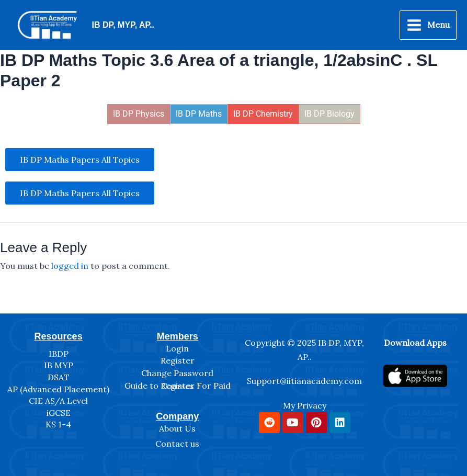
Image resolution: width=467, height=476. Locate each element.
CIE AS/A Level (58, 401)
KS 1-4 (58, 424)
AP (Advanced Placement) (58, 389)
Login (177, 348)
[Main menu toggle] (428, 26)
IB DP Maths (199, 115)
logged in (70, 267)
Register (178, 360)
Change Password (177, 373)
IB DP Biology (329, 115)
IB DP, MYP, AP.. (123, 25)
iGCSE (59, 413)
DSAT (59, 377)
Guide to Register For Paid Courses (178, 386)
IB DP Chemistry (263, 115)
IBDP (59, 354)
